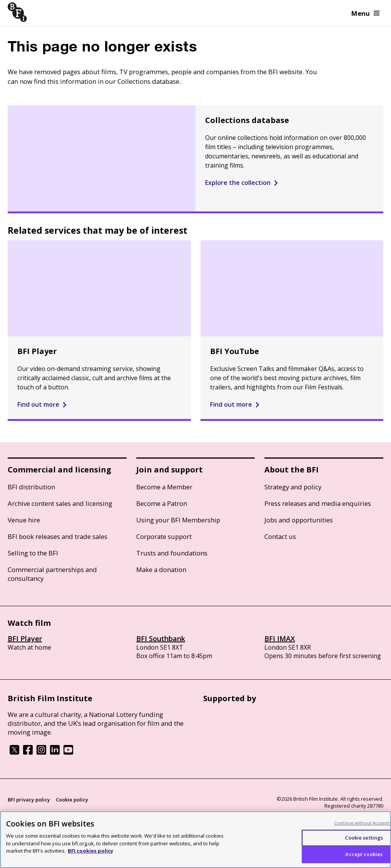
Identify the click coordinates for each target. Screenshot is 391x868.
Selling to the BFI (33, 553)
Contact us (280, 536)
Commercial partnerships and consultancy (52, 574)
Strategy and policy (293, 487)
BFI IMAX (280, 639)
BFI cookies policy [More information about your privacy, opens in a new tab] (90, 851)
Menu (365, 13)
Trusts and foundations (172, 553)
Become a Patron (162, 503)
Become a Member (164, 487)
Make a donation (161, 570)
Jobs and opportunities (299, 520)
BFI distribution (31, 487)
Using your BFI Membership (178, 520)
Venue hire (24, 520)
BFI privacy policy (29, 800)
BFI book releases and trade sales (58, 536)
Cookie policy (72, 800)
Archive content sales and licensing (60, 503)
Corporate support (164, 536)
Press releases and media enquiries (318, 503)
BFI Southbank (161, 639)
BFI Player (25, 639)
